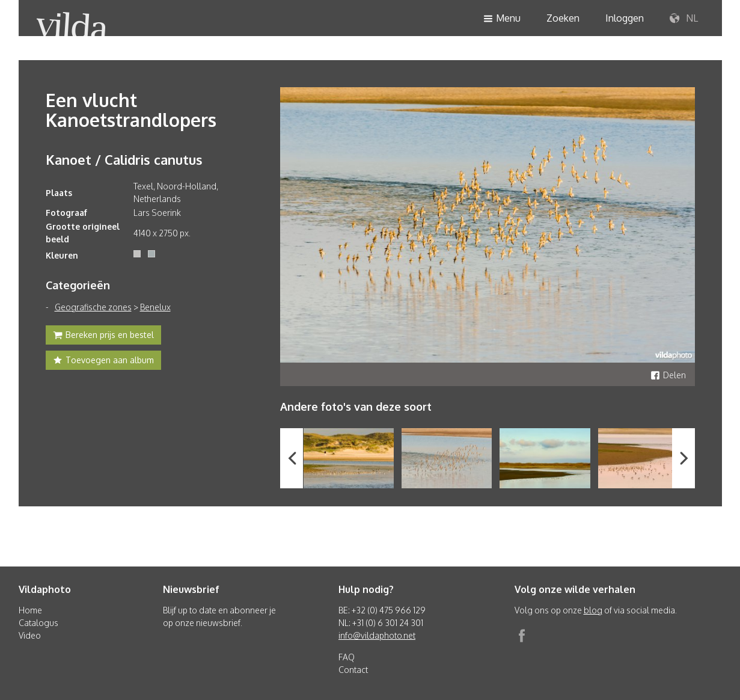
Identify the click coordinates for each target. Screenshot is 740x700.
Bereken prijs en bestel (103, 336)
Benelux (155, 307)
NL (684, 19)
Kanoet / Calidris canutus (124, 159)
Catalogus (38, 623)
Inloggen (625, 18)
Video (30, 635)
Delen (668, 375)
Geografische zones (93, 307)
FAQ (347, 657)
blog (593, 610)
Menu (502, 19)
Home (30, 610)
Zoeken (563, 18)
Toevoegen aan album (103, 361)
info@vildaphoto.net (377, 635)
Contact (353, 670)
